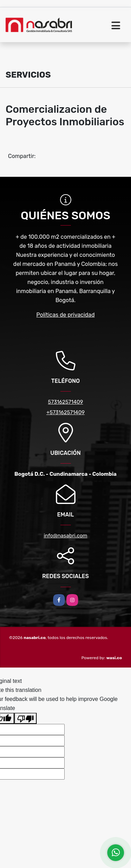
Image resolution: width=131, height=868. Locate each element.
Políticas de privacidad (65, 315)
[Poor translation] (26, 718)
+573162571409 (66, 412)
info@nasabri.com (65, 536)
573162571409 (65, 402)
